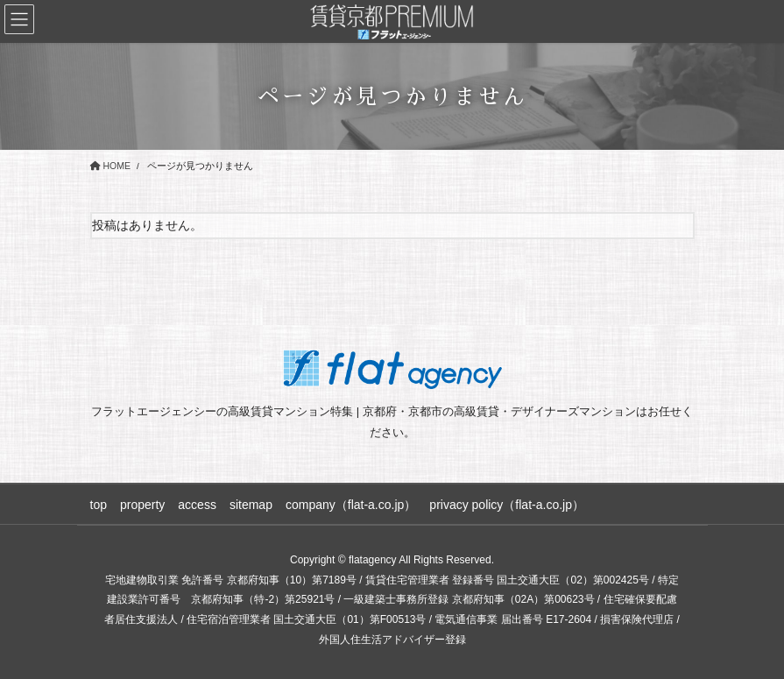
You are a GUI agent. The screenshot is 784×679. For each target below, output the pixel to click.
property (142, 505)
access (197, 505)
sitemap (251, 505)
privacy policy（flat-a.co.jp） (507, 505)
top (99, 505)
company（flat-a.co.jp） (351, 505)
